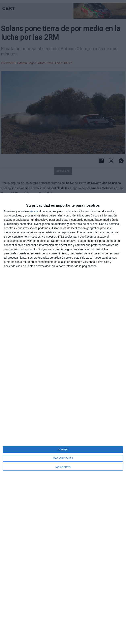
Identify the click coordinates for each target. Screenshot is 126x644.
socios (34, 211)
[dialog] (63, 419)
